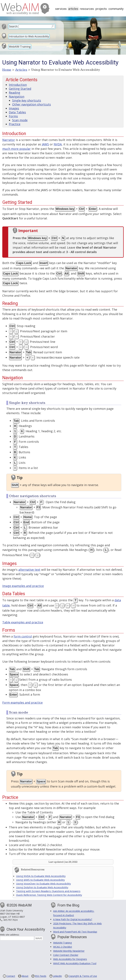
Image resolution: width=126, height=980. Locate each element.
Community (116, 9)
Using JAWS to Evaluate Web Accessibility (40, 880)
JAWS (45, 144)
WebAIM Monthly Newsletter (69, 951)
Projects (101, 9)
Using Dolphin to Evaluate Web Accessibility (42, 887)
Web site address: (10, 935)
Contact (11, 976)
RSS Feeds (41, 976)
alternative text (29, 570)
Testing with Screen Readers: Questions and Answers (48, 891)
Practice (15, 124)
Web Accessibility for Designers (70, 959)
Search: (13, 26)
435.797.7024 (10, 920)
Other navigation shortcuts (31, 104)
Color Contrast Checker (66, 955)
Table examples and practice (23, 622)
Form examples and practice (22, 703)
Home (7, 70)
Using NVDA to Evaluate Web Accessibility (41, 876)
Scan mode (20, 120)
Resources (87, 9)
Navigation (17, 96)
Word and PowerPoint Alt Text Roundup (75, 932)
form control (23, 636)
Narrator (9, 140)
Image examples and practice (23, 586)
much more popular (16, 149)
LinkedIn (57, 976)
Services (61, 9)
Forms (13, 116)
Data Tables (17, 112)
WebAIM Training (20, 47)
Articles (73, 9)
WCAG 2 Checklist (63, 947)
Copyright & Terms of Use (83, 976)
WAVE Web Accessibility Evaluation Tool (75, 963)
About (25, 976)
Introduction (18, 85)
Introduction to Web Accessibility (29, 36)
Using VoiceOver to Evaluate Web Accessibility (43, 884)
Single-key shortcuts (27, 100)
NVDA (58, 144)
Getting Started (20, 89)
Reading (15, 93)
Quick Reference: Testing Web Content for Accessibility (49, 895)
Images (14, 108)
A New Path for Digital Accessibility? (73, 919)
